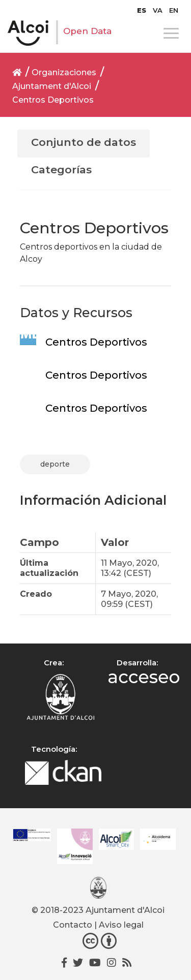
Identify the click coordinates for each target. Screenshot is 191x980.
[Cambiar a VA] (158, 10)
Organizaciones (64, 72)
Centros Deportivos (53, 100)
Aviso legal (121, 925)
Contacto (73, 925)
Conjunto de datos (84, 142)
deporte (55, 464)
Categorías (61, 170)
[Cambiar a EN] (174, 10)
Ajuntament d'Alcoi (52, 86)
